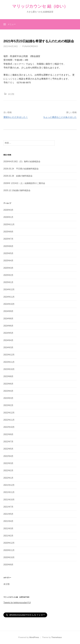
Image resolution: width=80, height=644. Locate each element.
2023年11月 (9, 362)
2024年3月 (8, 347)
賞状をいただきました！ (16, 117)
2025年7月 (8, 239)
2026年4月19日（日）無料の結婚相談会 (22, 162)
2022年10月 (9, 427)
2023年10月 (9, 369)
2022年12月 (9, 413)
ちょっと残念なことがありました (60, 117)
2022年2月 (8, 471)
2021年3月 (8, 529)
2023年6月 (8, 384)
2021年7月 (8, 507)
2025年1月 (8, 282)
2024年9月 (8, 311)
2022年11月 (9, 420)
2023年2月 (8, 405)
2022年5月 (8, 449)
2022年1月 (8, 478)
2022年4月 (8, 456)
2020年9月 (8, 565)
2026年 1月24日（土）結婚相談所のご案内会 (24, 183)
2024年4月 (8, 340)
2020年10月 (9, 557)
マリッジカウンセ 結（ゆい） (40, 6)
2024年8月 (8, 319)
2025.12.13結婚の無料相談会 (17, 190)
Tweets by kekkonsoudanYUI (17, 603)
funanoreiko (30, 46)
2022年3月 (8, 463)
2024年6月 (8, 326)
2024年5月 (8, 333)
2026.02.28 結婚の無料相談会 (18, 176)
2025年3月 (8, 268)
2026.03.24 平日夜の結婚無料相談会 (21, 169)
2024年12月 (9, 289)
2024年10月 (9, 304)
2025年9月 (8, 232)
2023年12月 (9, 355)
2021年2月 (8, 536)
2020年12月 (9, 543)
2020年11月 (9, 550)
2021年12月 (9, 485)
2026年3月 (8, 210)
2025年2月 (8, 275)
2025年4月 (8, 261)
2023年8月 (8, 376)
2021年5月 (8, 514)
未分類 (11, 94)
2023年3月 (8, 398)
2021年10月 (9, 500)
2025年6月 (8, 246)
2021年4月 (8, 521)
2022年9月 (8, 434)
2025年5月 (8, 253)
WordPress (34, 637)
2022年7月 (8, 442)
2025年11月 (9, 224)
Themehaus (56, 637)
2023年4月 (8, 391)
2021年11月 (9, 492)
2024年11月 (9, 297)
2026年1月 (8, 217)
